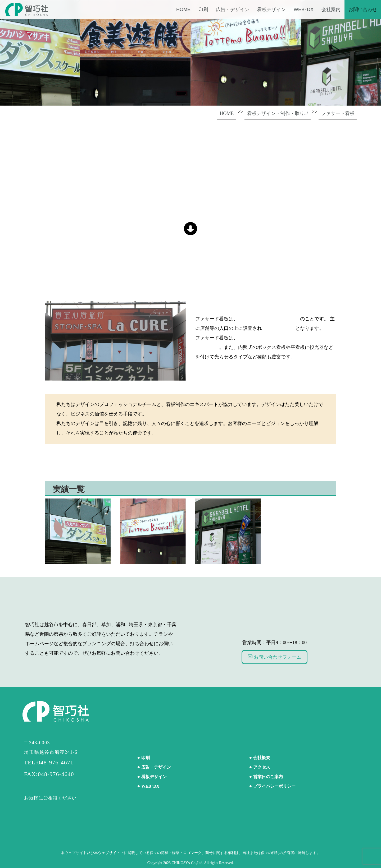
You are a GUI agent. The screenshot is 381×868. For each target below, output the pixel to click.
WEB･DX (304, 10)
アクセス (262, 767)
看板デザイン (271, 10)
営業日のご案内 (268, 777)
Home (183, 10)
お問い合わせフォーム (275, 657)
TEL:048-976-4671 (49, 763)
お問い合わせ (363, 10)
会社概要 (262, 758)
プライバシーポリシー (274, 786)
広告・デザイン (233, 10)
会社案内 (331, 10)
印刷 (203, 10)
